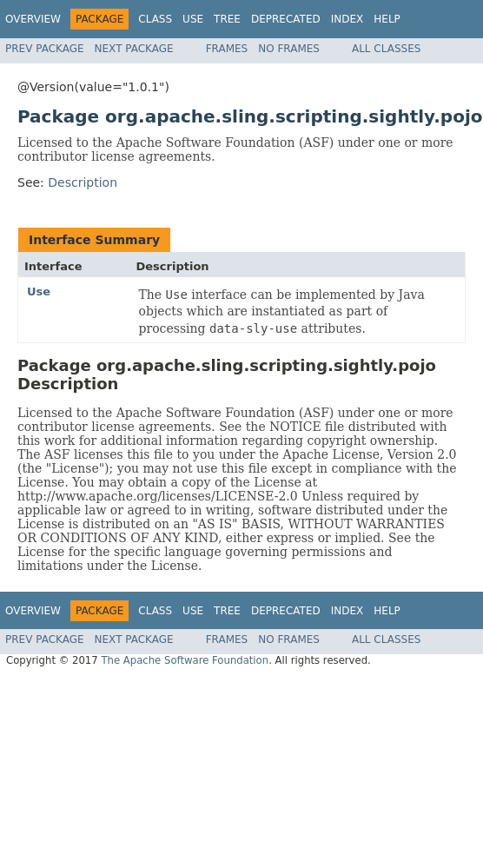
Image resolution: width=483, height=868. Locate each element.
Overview (33, 19)
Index (347, 19)
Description (83, 182)
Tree (227, 19)
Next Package (134, 49)
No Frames (289, 49)
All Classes (386, 49)
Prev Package (45, 49)
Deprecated (286, 19)
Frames (227, 49)
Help (387, 19)
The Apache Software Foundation (185, 660)
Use (193, 19)
